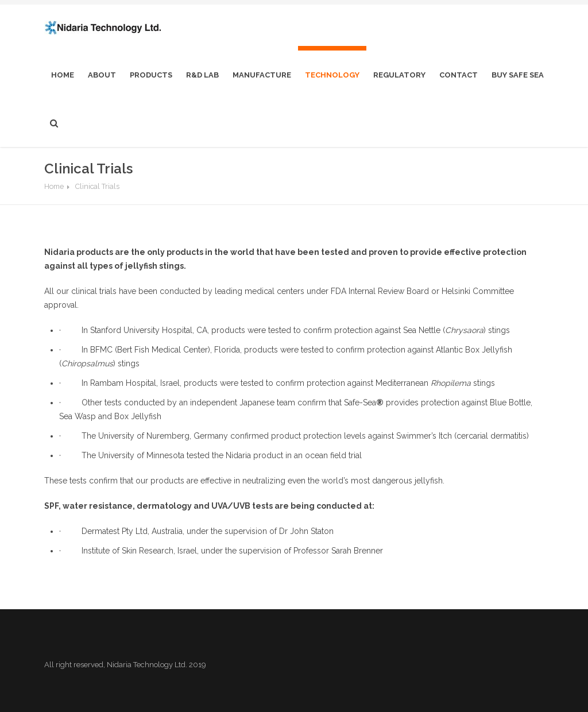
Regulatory (399, 75)
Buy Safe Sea (518, 75)
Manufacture (262, 75)
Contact (459, 75)
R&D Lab (202, 75)
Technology (332, 75)
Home (54, 186)
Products (151, 75)
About (102, 75)
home (63, 75)
